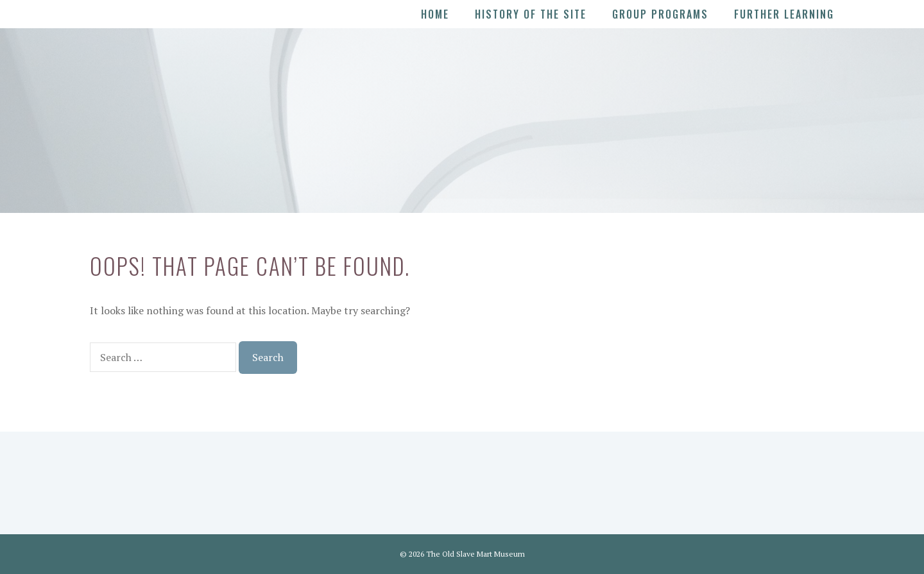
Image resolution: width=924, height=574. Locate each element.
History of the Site (531, 14)
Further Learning (784, 14)
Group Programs (660, 14)
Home (435, 14)
